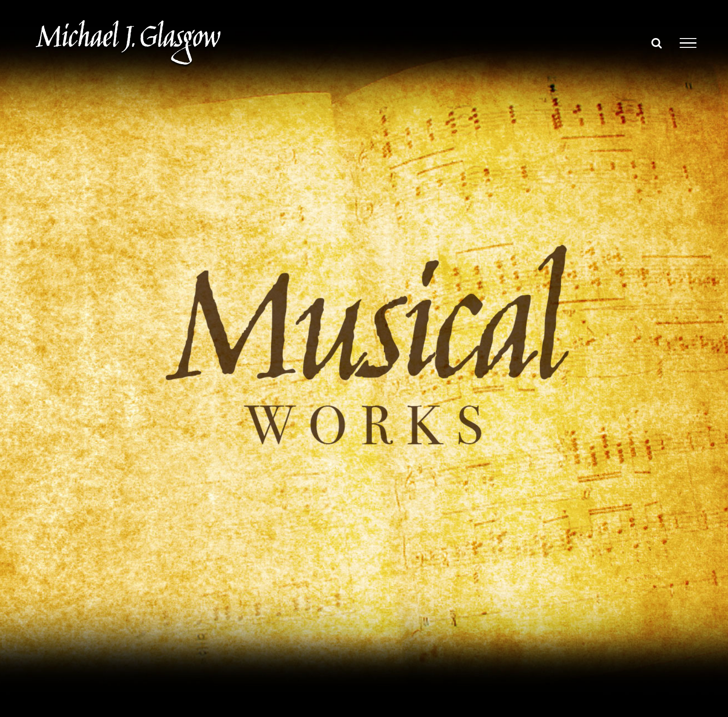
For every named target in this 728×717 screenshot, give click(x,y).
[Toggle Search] (656, 43)
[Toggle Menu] (688, 43)
